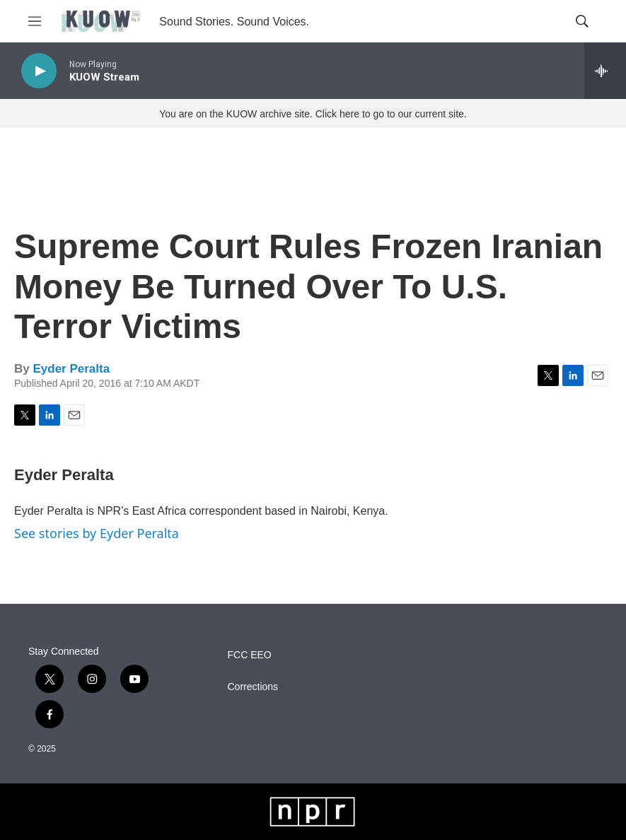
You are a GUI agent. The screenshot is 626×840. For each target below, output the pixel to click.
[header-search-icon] (582, 21)
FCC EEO (250, 655)
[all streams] (605, 71)
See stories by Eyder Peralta (97, 533)
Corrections (253, 687)
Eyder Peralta (71, 369)
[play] (39, 71)
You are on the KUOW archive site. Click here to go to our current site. (313, 114)
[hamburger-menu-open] (35, 21)
